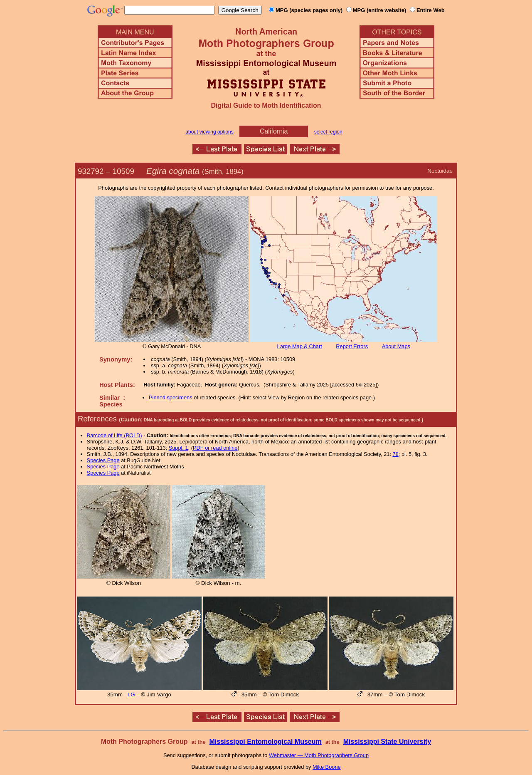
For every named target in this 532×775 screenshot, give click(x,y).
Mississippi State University (387, 742)
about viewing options (209, 132)
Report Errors (352, 346)
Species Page (103, 460)
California (274, 131)
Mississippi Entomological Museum (265, 742)
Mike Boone (327, 767)
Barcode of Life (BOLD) (115, 435)
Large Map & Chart (300, 346)
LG (131, 695)
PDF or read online (215, 448)
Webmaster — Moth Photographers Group (319, 755)
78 (396, 454)
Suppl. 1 (179, 448)
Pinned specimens (171, 397)
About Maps (396, 346)
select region (328, 132)
